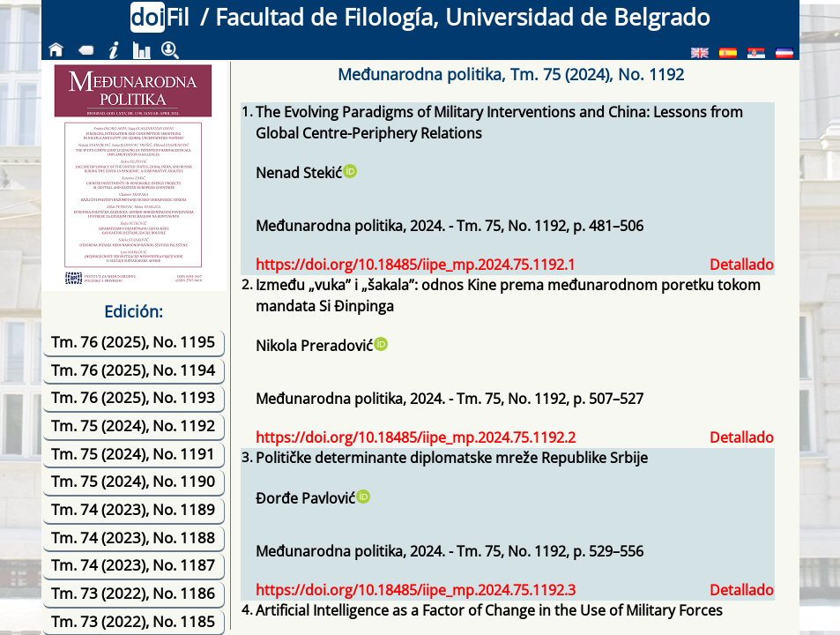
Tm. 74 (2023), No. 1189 (133, 509)
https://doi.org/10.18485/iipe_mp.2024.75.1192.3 (416, 590)
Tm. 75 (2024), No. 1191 (133, 454)
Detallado (742, 265)
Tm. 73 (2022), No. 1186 (133, 593)
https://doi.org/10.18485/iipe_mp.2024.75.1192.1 (416, 265)
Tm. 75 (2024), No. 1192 (133, 426)
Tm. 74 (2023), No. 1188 (133, 538)
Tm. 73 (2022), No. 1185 (133, 621)
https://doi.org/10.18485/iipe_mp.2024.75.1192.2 (416, 437)
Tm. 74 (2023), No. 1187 (133, 565)
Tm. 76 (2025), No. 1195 (133, 342)
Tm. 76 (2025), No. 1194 (133, 370)
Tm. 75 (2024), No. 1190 (133, 481)
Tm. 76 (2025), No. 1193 (133, 397)
